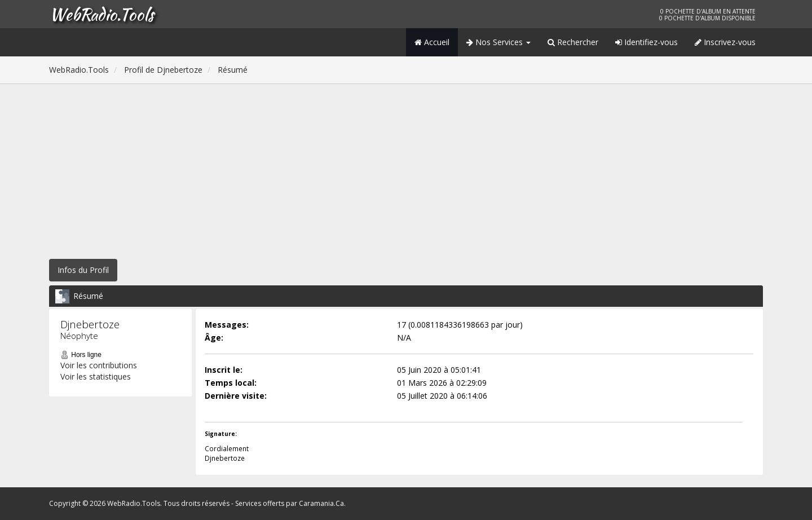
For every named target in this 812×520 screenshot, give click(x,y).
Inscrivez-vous (725, 42)
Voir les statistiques (96, 376)
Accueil (432, 42)
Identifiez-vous (646, 42)
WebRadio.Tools (101, 14)
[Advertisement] (406, 169)
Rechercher (573, 42)
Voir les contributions (99, 365)
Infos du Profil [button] (83, 270)
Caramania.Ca (321, 503)
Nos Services (498, 42)
